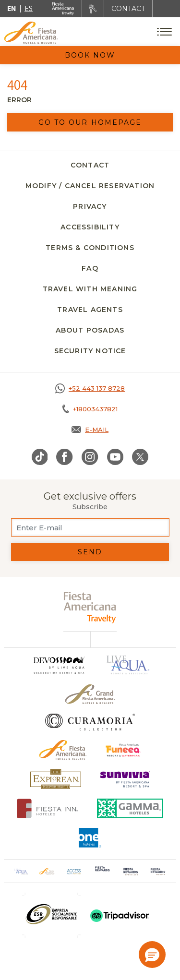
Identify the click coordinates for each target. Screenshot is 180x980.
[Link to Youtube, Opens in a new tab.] (115, 457)
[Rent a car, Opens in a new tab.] (93, 9)
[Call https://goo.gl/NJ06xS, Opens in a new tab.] (90, 388)
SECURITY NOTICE (90, 351)
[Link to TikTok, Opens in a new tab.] (40, 457)
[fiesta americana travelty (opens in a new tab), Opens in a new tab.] (90, 607)
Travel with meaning (90, 289)
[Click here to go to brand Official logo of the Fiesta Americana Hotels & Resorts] (63, 750)
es (29, 8)
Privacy (90, 206)
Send (90, 552)
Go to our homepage (90, 122)
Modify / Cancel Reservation (90, 186)
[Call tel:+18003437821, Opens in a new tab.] (90, 409)
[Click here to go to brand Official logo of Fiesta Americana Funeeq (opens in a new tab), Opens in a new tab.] (123, 750)
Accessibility (90, 227)
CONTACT (128, 9)
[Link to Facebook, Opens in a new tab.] (65, 457)
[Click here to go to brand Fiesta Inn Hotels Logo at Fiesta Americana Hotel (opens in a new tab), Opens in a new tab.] (47, 808)
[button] (152, 955)
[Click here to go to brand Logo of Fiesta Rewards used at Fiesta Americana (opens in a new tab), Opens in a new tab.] (102, 871)
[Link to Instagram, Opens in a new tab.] (90, 457)
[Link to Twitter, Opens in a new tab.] (140, 457)
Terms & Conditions (90, 248)
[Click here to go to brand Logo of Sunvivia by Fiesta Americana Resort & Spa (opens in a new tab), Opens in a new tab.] (125, 779)
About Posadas (90, 330)
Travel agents (90, 310)
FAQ (90, 268)
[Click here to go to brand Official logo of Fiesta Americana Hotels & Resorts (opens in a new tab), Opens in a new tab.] (47, 871)
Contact (90, 165)
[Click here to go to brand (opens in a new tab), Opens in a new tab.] (51, 915)
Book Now (90, 55)
